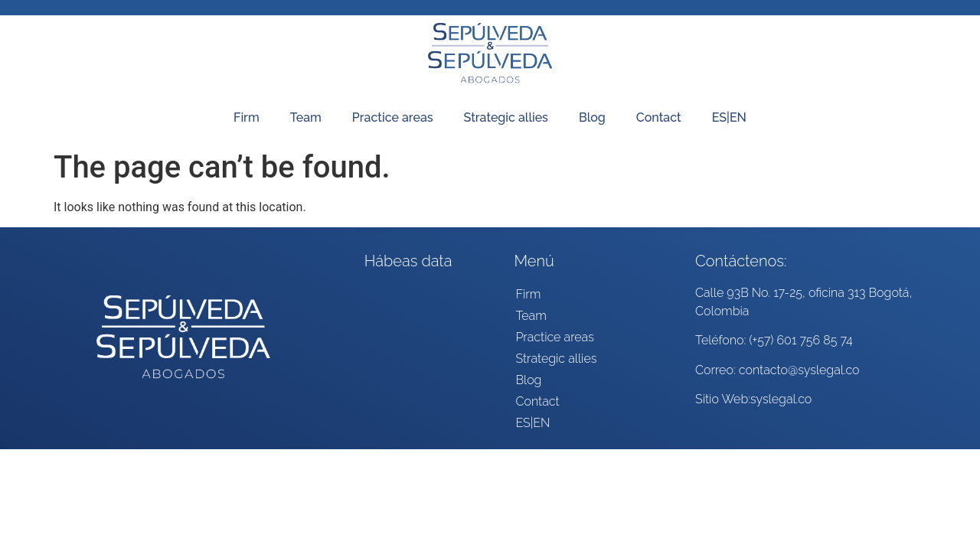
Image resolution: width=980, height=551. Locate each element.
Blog (592, 117)
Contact (659, 117)
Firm (247, 117)
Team (306, 117)
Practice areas (393, 117)
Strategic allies (506, 117)
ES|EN (729, 117)
